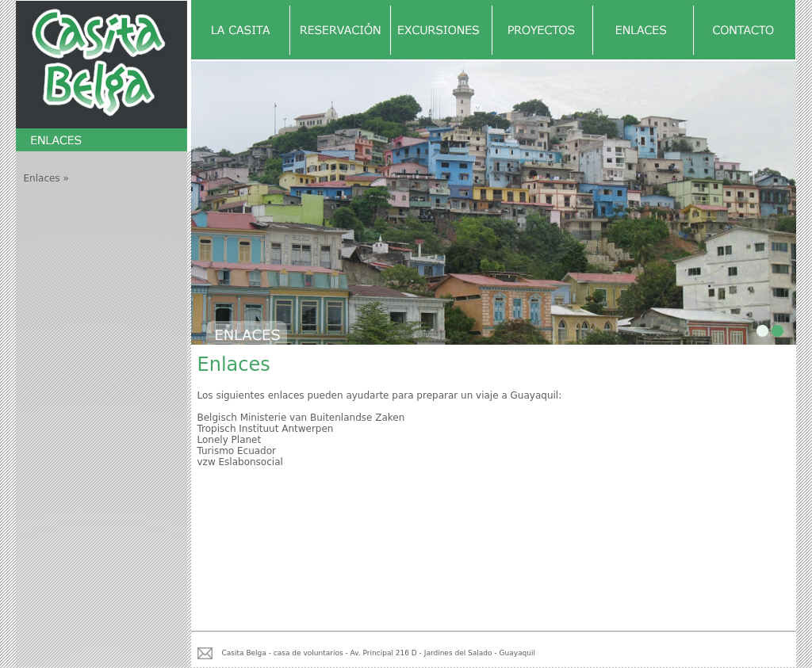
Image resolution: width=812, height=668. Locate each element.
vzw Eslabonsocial (240, 462)
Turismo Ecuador (237, 451)
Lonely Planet (230, 440)
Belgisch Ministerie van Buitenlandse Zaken (301, 418)
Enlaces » (46, 178)
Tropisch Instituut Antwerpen (266, 429)
